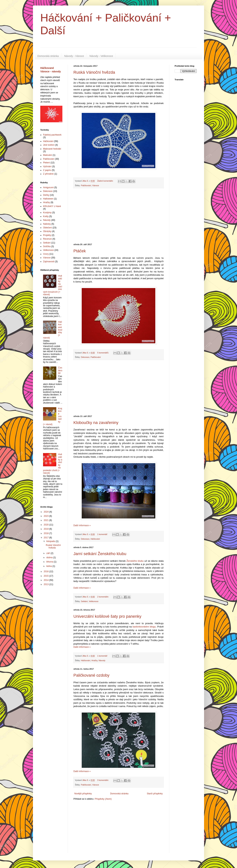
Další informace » (82, 525)
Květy (46, 216)
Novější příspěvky (83, 794)
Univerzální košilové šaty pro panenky (107, 616)
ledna (49, 566)
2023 (47, 516)
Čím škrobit (60, 370)
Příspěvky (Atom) (103, 799)
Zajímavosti (49, 262)
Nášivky (47, 224)
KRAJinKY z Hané (52, 206)
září (48, 553)
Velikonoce (94, 601)
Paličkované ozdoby (91, 675)
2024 (47, 512)
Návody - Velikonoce (101, 56)
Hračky (94, 660)
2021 (47, 520)
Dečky (46, 195)
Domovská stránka (48, 56)
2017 (47, 538)
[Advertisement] (118, 216)
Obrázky (47, 231)
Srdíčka (47, 246)
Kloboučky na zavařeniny (96, 423)
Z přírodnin (48, 174)
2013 (47, 584)
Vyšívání (47, 166)
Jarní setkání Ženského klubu (100, 554)
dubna (50, 557)
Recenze (47, 239)
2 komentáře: (103, 597)
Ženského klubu (135, 561)
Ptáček (80, 251)
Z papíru (47, 170)
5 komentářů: (103, 353)
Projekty (47, 235)
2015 (47, 576)
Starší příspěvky (155, 794)
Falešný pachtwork (52, 135)
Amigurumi (48, 187)
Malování (48, 155)
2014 (47, 580)
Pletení (46, 163)
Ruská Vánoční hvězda (94, 72)
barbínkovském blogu (144, 627)
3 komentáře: (103, 780)
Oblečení (47, 228)
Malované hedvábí (52, 149)
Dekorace (85, 357)
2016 (47, 571)
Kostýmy (47, 213)
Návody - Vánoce (74, 56)
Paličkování (86, 185)
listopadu (51, 541)
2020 (47, 525)
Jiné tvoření (49, 145)
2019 (47, 529)
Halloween (48, 199)
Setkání (84, 601)
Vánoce (96, 185)
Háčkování (95, 539)
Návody (102, 660)
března (50, 562)
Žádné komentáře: (106, 181)
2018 (47, 533)
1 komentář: (103, 534)
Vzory (46, 254)
